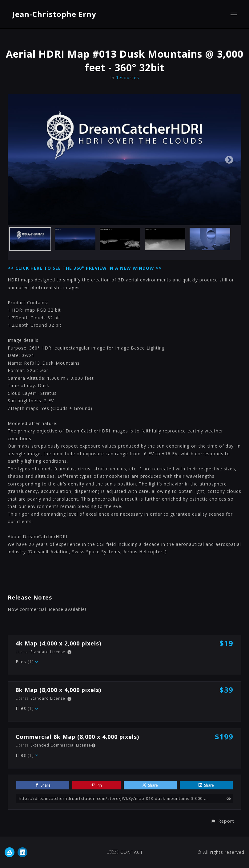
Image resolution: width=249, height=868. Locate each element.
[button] (222, 821)
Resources (127, 78)
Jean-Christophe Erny (54, 14)
